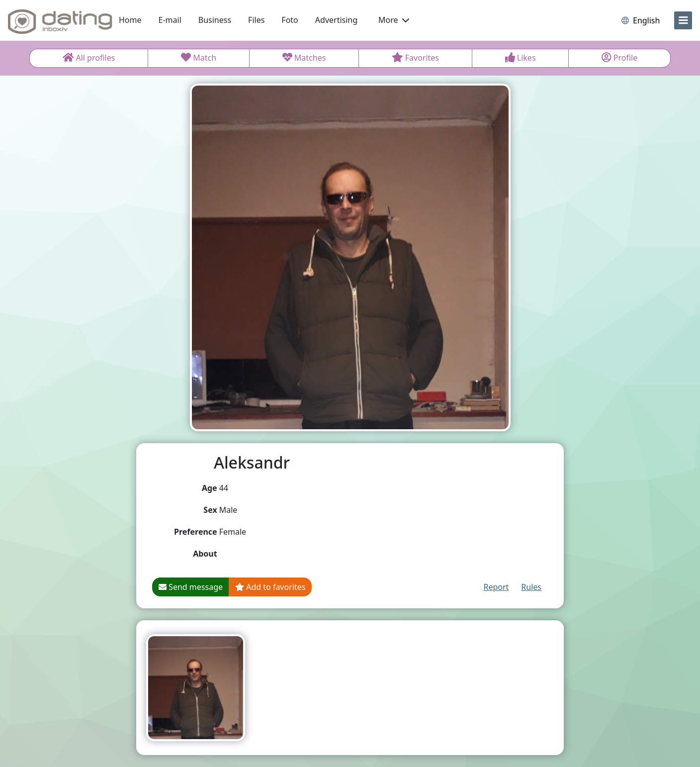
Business (215, 20)
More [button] (394, 20)
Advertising (336, 20)
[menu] (683, 20)
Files (256, 20)
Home (130, 20)
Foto (290, 20)
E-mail (170, 20)
